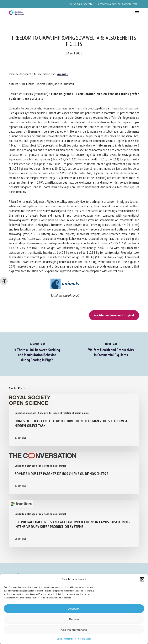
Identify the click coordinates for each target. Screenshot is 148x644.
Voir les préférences (74, 630)
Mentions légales (85, 639)
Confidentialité (70, 639)
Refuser (74, 619)
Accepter (74, 609)
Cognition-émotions (25, 413)
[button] (142, 579)
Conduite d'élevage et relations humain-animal (64, 413)
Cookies (60, 639)
